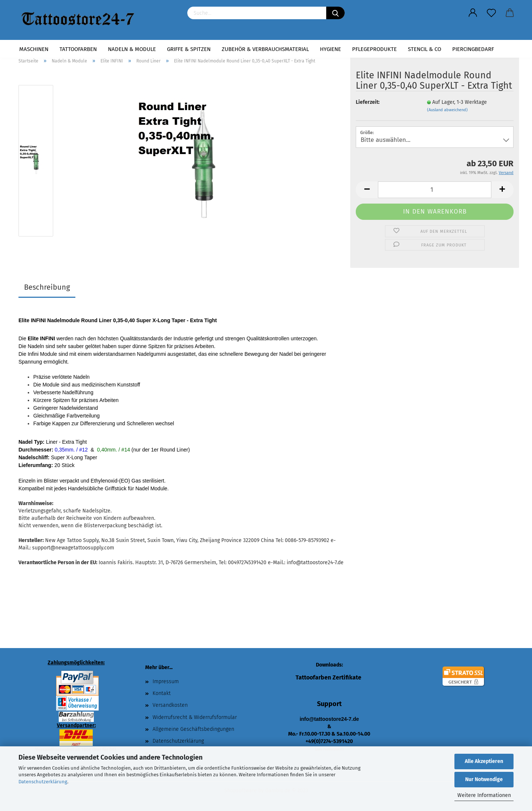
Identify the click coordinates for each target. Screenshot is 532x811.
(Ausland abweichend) (447, 110)
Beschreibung (47, 287)
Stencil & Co (424, 49)
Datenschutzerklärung (43, 782)
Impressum (166, 681)
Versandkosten (170, 705)
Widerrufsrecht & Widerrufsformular (195, 717)
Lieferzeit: (368, 102)
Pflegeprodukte (374, 49)
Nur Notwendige (484, 779)
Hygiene (330, 49)
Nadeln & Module (132, 49)
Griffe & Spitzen (189, 49)
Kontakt (162, 693)
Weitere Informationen (484, 795)
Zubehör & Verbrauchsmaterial (265, 49)
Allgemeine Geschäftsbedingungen (193, 729)
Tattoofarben (78, 49)
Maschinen (34, 49)
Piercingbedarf (473, 49)
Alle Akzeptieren (484, 761)
